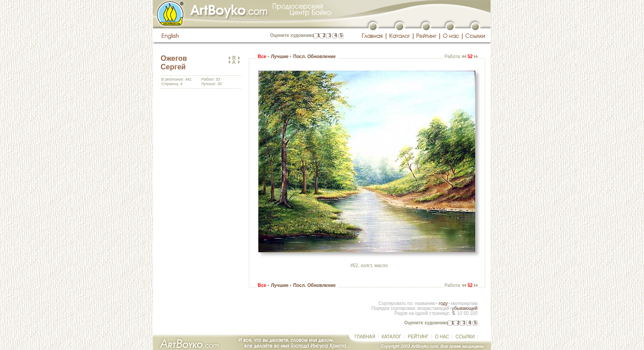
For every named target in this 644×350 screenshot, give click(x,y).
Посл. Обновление (315, 57)
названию (425, 303)
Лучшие (280, 57)
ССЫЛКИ (465, 337)
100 (474, 313)
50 (466, 313)
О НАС (442, 337)
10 (459, 313)
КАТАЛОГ (392, 337)
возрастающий (433, 308)
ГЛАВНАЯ (365, 337)
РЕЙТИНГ (418, 337)
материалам (464, 303)
